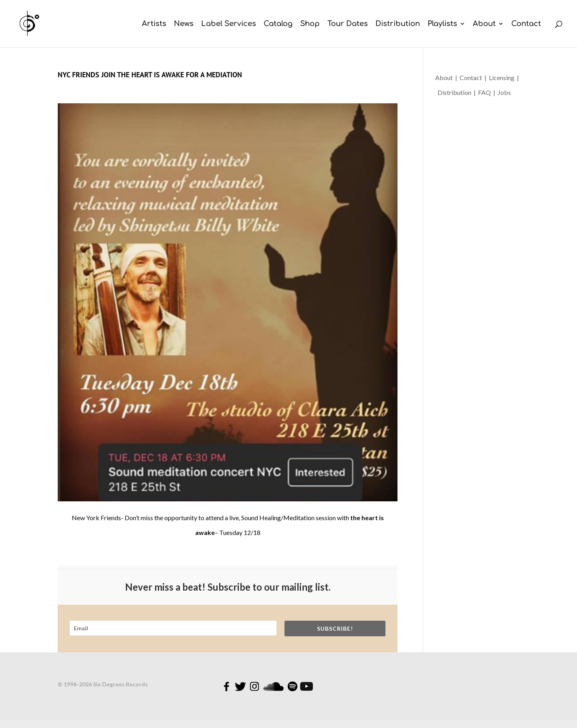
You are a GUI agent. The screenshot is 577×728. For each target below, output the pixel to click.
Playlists (442, 24)
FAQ (486, 92)
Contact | (474, 77)
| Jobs (502, 92)
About (484, 24)
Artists (154, 24)
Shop (310, 24)
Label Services (229, 24)
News (184, 24)
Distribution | (457, 92)
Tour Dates (348, 24)
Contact (526, 24)
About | (447, 77)
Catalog (278, 24)
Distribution (398, 24)
